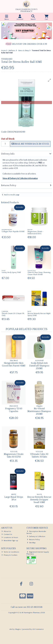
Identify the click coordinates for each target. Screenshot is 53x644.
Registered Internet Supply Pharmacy (38, 553)
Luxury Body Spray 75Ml (11, 272)
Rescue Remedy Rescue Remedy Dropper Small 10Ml (39, 500)
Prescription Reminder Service (36, 532)
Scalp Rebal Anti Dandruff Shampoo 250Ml (39, 366)
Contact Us (7, 534)
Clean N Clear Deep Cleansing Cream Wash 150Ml (39, 273)
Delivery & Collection (36, 537)
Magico (18, 629)
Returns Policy (33, 540)
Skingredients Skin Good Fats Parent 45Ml (14, 364)
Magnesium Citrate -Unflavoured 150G (35, 233)
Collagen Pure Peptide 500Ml (13, 232)
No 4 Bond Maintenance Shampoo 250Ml (39, 411)
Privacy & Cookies (9, 555)
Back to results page (12, 195)
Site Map (31, 543)
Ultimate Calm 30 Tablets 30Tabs (39, 455)
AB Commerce (38, 629)
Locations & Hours (10, 537)
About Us (6, 531)
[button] (49, 80)
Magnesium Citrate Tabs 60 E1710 (14, 455)
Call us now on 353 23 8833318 (27, 607)
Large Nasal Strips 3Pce (14, 498)
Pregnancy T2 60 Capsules (14, 410)
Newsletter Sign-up (10, 541)
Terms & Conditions (10, 552)
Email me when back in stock (30, 144)
